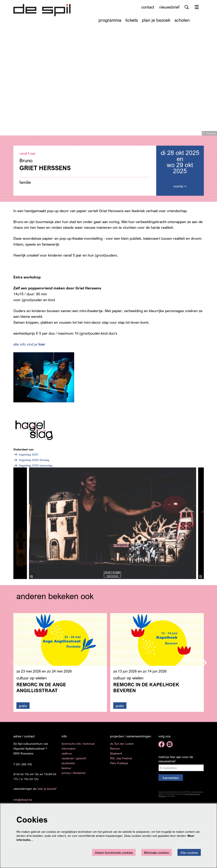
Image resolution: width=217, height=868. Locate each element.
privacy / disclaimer (74, 775)
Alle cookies (189, 853)
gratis (23, 708)
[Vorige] (9, 526)
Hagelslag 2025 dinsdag (31, 463)
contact (148, 7)
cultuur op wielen (32, 681)
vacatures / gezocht (74, 761)
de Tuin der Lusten (122, 746)
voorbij (180, 189)
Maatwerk (116, 756)
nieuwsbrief (169, 7)
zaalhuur (67, 756)
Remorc (115, 751)
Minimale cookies (157, 853)
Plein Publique (119, 766)
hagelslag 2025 (26, 457)
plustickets (68, 766)
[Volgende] (208, 526)
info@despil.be (23, 802)
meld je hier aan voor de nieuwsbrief (176, 762)
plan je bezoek (47, 791)
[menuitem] (110, 20)
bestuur (66, 771)
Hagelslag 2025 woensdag (33, 468)
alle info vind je (29, 347)
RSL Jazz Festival (121, 761)
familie (25, 185)
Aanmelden (171, 780)
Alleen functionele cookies (114, 853)
